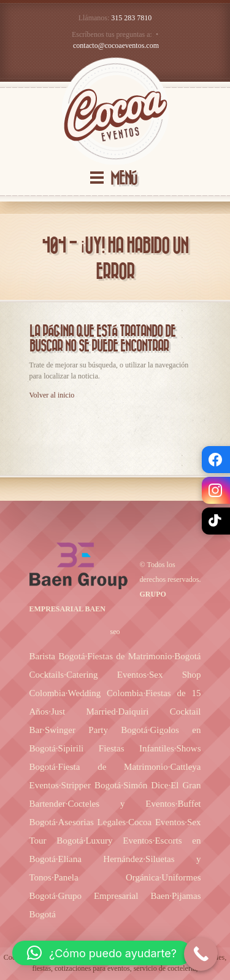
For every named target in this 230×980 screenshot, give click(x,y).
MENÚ (124, 178)
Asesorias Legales (92, 822)
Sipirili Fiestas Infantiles (116, 748)
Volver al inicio (52, 395)
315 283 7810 (131, 18)
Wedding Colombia (105, 693)
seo (115, 632)
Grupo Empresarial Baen (114, 896)
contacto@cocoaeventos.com (116, 45)
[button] (102, 953)
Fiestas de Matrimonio (129, 656)
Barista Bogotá (57, 656)
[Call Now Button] (201, 954)
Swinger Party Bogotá (96, 730)
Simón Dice (146, 785)
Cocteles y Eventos (121, 804)
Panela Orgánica (107, 877)
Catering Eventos (106, 675)
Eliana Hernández (101, 859)
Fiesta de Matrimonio (113, 767)
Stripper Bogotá (91, 785)
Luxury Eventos (119, 841)
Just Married (83, 711)
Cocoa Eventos (156, 822)
